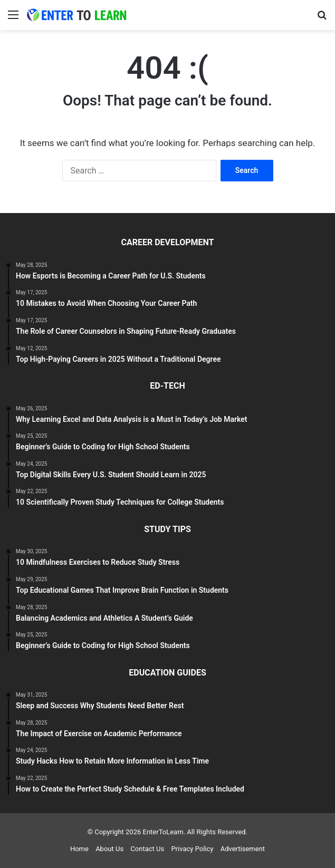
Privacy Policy (192, 849)
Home (79, 849)
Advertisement (243, 849)
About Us (109, 849)
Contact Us (147, 849)
